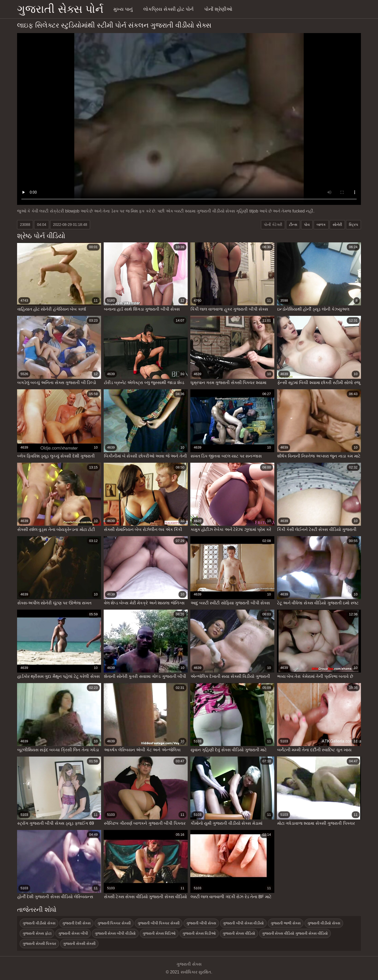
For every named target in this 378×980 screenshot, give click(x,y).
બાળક (321, 225)
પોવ (307, 225)
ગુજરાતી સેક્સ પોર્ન (60, 9)
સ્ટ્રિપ (353, 225)
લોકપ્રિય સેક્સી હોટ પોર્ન (168, 9)
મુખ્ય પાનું (123, 9)
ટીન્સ (293, 225)
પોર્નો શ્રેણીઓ (218, 9)
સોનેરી (337, 225)
